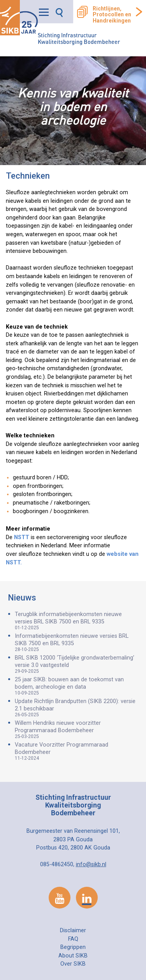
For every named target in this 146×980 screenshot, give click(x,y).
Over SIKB (73, 964)
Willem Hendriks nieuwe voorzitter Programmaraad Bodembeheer (77, 729)
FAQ (73, 939)
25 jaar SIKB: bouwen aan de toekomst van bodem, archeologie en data (77, 686)
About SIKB (73, 956)
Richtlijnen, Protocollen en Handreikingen (112, 15)
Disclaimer (73, 930)
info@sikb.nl (91, 864)
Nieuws (22, 598)
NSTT (21, 537)
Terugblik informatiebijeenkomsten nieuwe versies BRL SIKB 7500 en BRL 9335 (77, 621)
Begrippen (73, 947)
